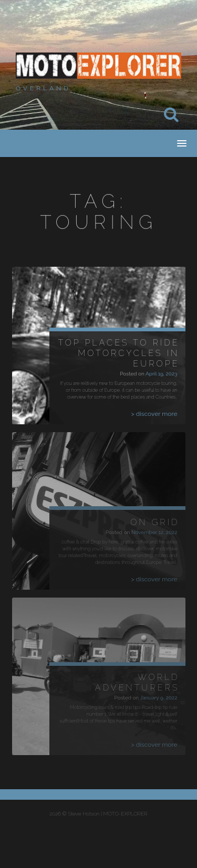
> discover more (154, 414)
